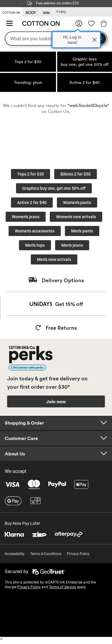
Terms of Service (62, 587)
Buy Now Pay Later (22, 523)
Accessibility (15, 554)
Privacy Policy (78, 554)
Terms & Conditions (46, 554)
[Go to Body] (31, 12)
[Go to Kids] (46, 12)
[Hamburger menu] (9, 24)
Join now (56, 401)
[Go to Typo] (61, 12)
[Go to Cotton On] (11, 12)
